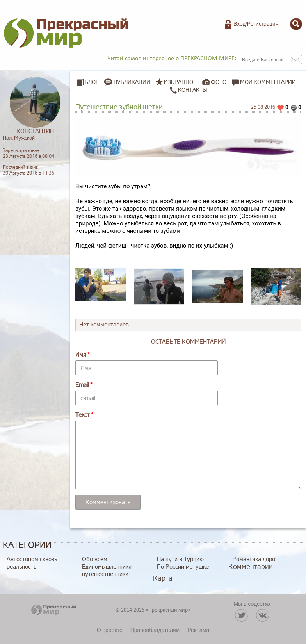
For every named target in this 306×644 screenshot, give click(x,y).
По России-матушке (183, 567)
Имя (81, 355)
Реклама (198, 630)
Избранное (180, 82)
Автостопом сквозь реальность (32, 563)
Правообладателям (155, 630)
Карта (163, 578)
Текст (83, 415)
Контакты (188, 90)
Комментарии (251, 567)
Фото (219, 82)
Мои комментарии (264, 82)
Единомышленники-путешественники (108, 571)
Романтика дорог (255, 559)
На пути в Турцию (180, 559)
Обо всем (95, 559)
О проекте (110, 630)
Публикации (132, 82)
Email (82, 385)
